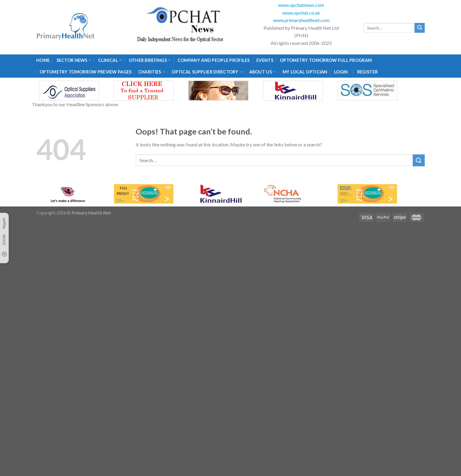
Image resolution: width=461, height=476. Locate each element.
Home (43, 60)
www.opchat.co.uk (301, 13)
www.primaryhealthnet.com (301, 20)
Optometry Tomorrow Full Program (326, 60)
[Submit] (420, 28)
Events (265, 60)
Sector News (74, 60)
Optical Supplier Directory (207, 72)
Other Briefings (150, 60)
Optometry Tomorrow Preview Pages (86, 72)
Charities (152, 72)
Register (367, 72)
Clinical (110, 60)
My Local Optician (305, 72)
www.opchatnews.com (301, 5)
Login (341, 72)
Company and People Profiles (214, 60)
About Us (263, 72)
